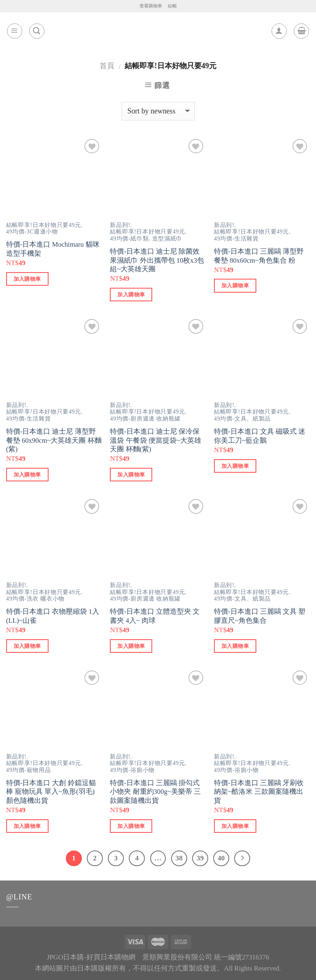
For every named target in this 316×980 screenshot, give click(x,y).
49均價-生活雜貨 (236, 239)
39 (200, 858)
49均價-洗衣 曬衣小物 (35, 599)
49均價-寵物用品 (29, 770)
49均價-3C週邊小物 (32, 232)
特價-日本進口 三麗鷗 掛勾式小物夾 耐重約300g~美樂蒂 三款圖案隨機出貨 (155, 792)
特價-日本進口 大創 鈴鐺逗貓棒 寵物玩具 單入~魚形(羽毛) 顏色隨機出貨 (51, 792)
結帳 (172, 6)
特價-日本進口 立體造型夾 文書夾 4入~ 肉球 (155, 616)
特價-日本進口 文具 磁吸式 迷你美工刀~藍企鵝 (260, 436)
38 (179, 858)
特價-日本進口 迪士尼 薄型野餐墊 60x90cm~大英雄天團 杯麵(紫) (54, 440)
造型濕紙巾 (167, 239)
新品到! (120, 225)
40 (221, 858)
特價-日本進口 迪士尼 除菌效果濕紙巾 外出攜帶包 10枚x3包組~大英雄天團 (157, 260)
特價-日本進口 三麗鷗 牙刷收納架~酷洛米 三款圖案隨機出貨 (259, 792)
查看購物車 (151, 6)
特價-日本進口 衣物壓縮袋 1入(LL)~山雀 (53, 616)
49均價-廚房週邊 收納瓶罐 (145, 419)
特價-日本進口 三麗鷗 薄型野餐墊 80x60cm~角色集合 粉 (259, 256)
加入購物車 (27, 279)
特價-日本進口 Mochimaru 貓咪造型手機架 (53, 249)
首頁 (107, 66)
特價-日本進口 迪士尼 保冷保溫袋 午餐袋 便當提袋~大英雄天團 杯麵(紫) (155, 440)
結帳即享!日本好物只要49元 (44, 225)
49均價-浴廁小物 (132, 770)
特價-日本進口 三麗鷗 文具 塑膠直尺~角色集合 (260, 616)
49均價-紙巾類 (129, 239)
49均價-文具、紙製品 (242, 419)
